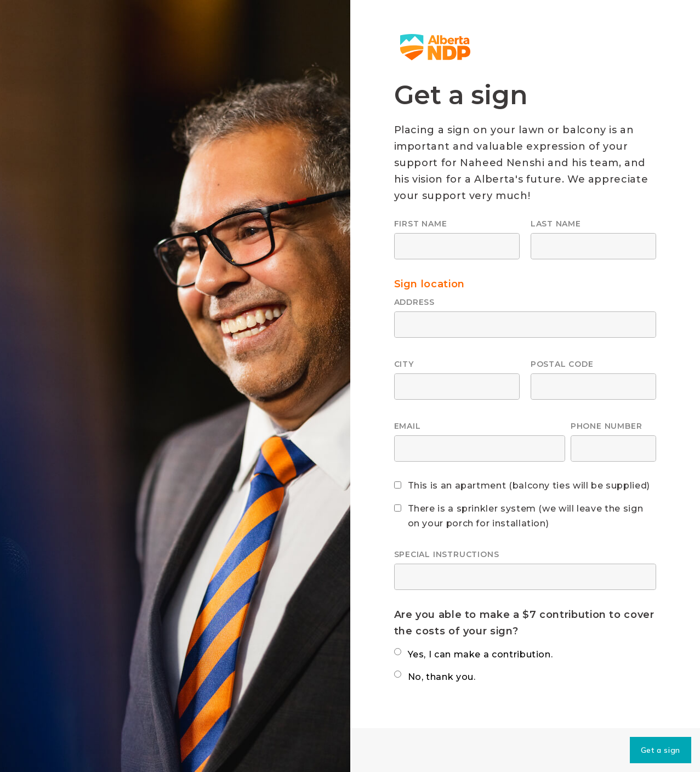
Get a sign (661, 750)
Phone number (606, 426)
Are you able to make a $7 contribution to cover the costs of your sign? (524, 623)
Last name (556, 224)
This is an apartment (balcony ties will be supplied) (529, 486)
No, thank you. (442, 677)
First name (421, 224)
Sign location (429, 284)
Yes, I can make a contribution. (480, 654)
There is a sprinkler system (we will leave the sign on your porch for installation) (526, 516)
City (404, 364)
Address (415, 302)
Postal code (562, 364)
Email (408, 426)
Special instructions (447, 554)
